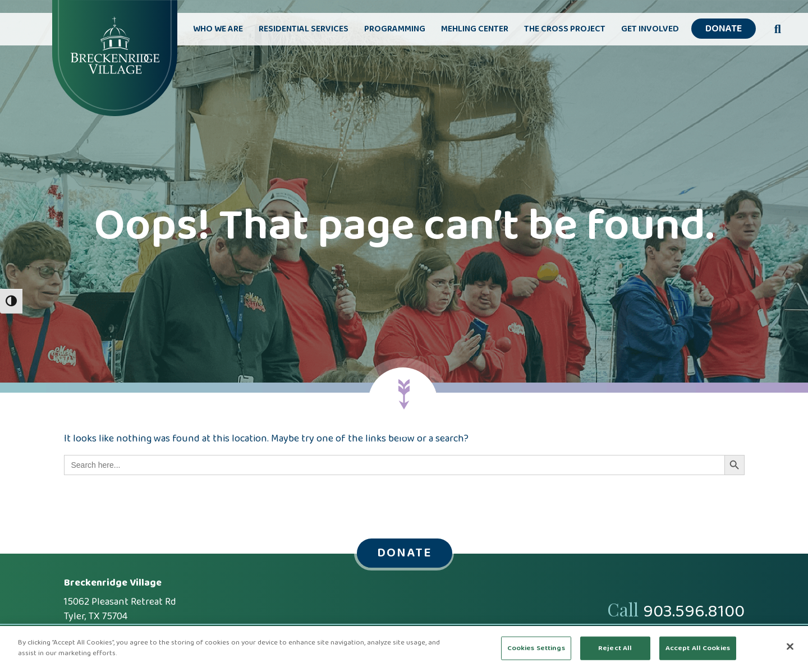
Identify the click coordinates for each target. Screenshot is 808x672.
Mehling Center (475, 29)
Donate (724, 29)
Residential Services (304, 29)
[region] (404, 649)
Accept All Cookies (698, 648)
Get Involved (650, 29)
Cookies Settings (536, 648)
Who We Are (218, 29)
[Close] (790, 646)
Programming (395, 29)
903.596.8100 (694, 612)
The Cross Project (565, 29)
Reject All (615, 648)
